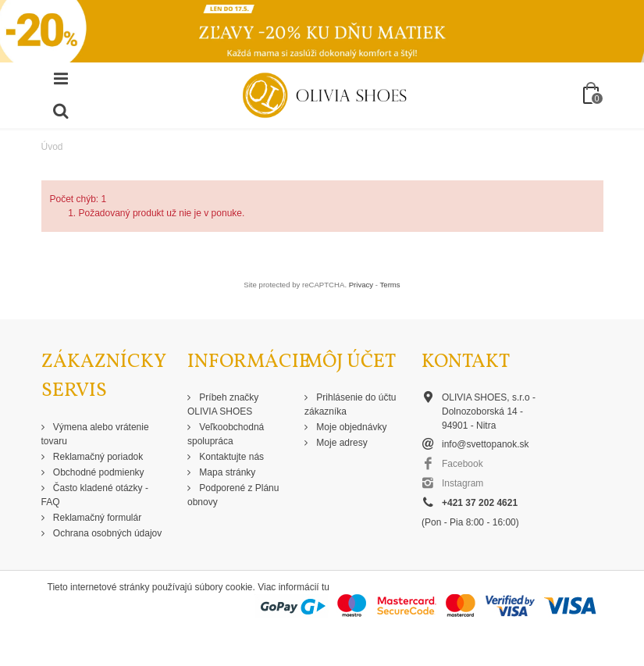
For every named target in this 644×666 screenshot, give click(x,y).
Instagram (463, 483)
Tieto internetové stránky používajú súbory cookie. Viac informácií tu (189, 587)
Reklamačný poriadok (97, 457)
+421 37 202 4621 (480, 503)
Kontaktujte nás (230, 457)
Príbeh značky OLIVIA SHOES (223, 404)
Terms (390, 285)
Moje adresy (341, 443)
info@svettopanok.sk (486, 444)
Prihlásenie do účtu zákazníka (350, 404)
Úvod (52, 147)
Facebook (463, 464)
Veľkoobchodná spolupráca (226, 434)
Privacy (361, 285)
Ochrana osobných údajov (107, 533)
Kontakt (466, 362)
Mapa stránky (226, 472)
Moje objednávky (350, 427)
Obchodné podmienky (98, 472)
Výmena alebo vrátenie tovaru (95, 434)
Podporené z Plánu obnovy (233, 495)
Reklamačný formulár (96, 518)
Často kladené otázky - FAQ (95, 495)
